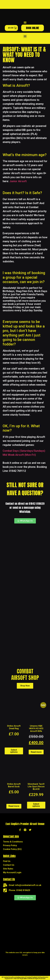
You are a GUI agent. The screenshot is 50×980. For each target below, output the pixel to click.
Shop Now (25, 686)
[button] (25, 22)
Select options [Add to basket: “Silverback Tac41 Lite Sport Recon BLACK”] (36, 805)
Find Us (7, 861)
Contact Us (9, 865)
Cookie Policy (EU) (12, 849)
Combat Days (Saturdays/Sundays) (24, 451)
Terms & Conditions (13, 842)
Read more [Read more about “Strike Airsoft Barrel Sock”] (14, 806)
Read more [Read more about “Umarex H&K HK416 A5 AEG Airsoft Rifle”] (36, 752)
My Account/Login (12, 872)
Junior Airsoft (18, 181)
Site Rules (8, 869)
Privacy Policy (10, 845)
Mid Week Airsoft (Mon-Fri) (19, 455)
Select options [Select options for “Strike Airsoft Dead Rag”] (14, 751)
